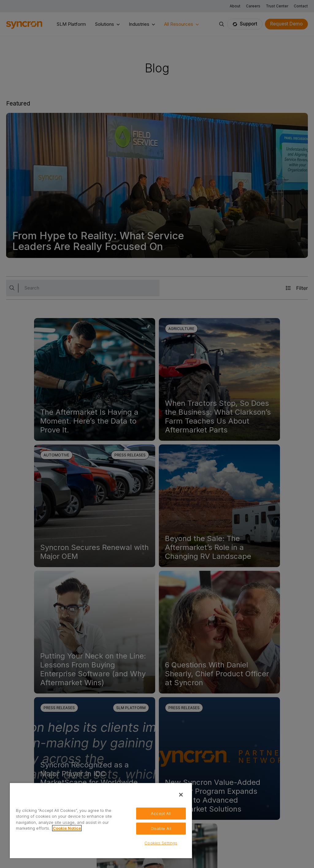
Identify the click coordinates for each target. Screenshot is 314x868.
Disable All (161, 828)
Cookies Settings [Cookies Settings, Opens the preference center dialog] (161, 843)
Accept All (161, 813)
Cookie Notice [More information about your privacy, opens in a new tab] (67, 828)
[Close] (181, 794)
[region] (101, 820)
